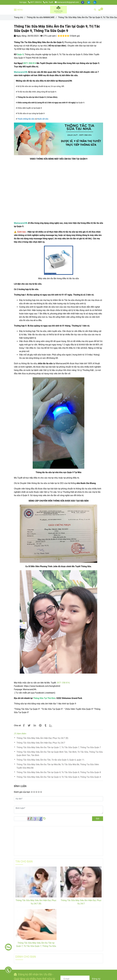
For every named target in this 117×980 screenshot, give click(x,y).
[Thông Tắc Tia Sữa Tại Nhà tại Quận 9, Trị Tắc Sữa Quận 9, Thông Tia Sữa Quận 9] (101, 10)
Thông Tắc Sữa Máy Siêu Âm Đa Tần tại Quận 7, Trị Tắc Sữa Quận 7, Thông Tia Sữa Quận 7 (59, 747)
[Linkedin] (35, 726)
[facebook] (83, 2)
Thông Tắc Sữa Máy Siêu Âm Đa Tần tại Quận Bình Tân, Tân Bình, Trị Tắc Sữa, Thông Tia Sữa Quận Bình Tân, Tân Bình (60, 754)
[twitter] (89, 2)
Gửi (98, 819)
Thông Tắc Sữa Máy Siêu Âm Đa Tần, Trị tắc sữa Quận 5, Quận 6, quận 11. (51, 760)
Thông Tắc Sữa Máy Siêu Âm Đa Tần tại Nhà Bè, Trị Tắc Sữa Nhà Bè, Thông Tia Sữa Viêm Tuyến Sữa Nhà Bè (58, 766)
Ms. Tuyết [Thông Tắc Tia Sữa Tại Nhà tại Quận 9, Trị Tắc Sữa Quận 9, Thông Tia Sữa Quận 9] (48, 2)
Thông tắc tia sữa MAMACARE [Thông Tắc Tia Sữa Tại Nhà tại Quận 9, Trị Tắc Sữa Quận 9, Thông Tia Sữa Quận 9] (41, 17)
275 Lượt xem (48, 36)
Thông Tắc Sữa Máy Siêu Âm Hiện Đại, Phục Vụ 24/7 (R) (42, 738)
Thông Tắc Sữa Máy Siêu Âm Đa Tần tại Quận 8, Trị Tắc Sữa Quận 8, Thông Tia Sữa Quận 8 (59, 772)
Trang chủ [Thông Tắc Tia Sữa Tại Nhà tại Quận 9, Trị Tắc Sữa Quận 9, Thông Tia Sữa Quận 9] (19, 17)
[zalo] (95, 2)
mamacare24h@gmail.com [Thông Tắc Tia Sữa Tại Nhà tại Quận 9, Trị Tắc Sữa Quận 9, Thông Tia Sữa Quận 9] (67, 2)
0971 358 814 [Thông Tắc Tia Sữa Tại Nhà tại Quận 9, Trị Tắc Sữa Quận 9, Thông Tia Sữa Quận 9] (35, 2)
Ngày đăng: (20, 36)
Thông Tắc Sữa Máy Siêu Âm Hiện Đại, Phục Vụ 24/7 (41, 743)
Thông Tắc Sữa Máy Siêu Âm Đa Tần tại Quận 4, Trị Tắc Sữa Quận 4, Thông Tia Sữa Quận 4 (59, 777)
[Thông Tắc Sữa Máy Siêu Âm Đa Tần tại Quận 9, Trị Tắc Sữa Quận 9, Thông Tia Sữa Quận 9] (58, 10)
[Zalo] (52, 726)
